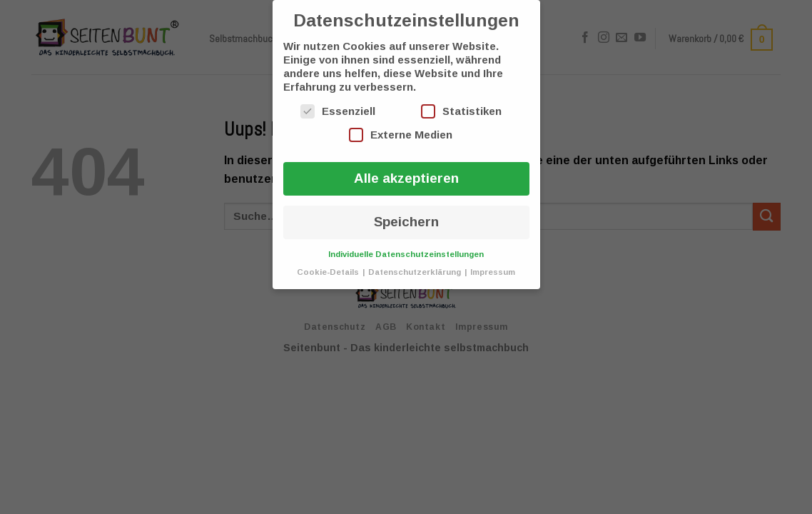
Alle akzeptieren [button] (406, 178)
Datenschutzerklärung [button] (416, 272)
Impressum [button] (493, 272)
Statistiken (461, 111)
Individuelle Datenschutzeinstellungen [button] (406, 254)
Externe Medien (401, 135)
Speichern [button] (406, 222)
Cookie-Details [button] (329, 272)
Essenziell (338, 111)
